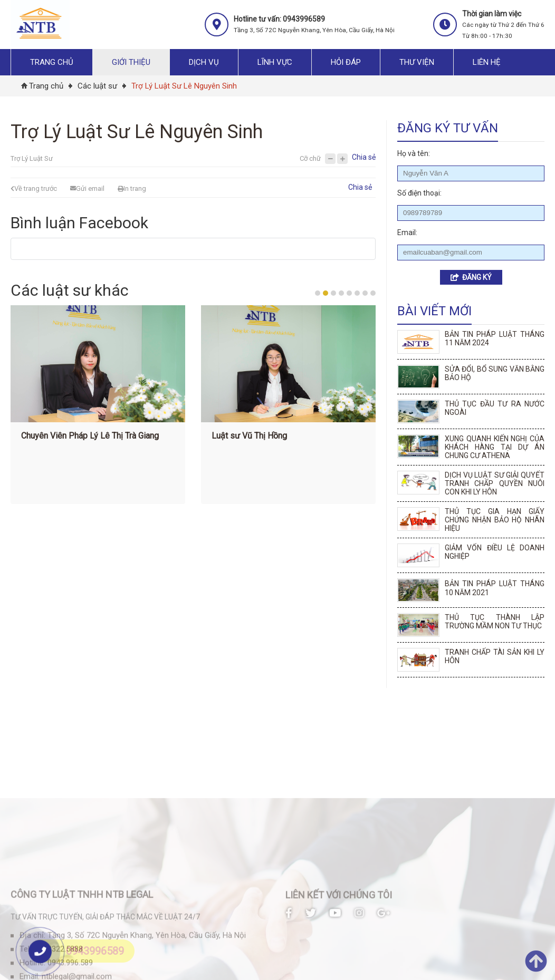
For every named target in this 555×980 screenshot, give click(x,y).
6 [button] (357, 293)
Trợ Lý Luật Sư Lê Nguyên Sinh (184, 86)
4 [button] (341, 293)
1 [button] (318, 293)
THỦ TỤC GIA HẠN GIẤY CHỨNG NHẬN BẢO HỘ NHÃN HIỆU (495, 520)
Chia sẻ (364, 157)
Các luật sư (97, 86)
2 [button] (326, 293)
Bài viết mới (434, 311)
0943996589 (95, 951)
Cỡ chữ (310, 158)
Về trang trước (34, 188)
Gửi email (87, 188)
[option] (103, 407)
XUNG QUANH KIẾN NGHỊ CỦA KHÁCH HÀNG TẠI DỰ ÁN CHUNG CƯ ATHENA (495, 447)
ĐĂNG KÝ (471, 277)
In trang (132, 188)
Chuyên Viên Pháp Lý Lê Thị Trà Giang (95, 436)
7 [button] (365, 293)
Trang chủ (46, 86)
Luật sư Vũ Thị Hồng (254, 436)
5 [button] (349, 293)
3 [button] (333, 293)
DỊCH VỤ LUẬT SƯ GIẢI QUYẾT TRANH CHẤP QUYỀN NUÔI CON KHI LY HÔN (495, 483)
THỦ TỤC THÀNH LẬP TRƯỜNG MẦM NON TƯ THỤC (495, 622)
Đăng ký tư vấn (448, 128)
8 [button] (373, 293)
